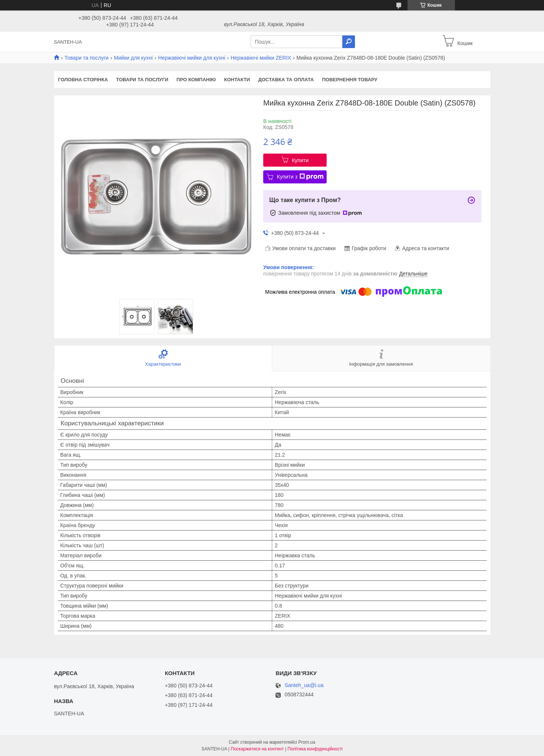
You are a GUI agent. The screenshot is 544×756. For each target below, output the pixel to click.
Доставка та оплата (286, 80)
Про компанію (196, 80)
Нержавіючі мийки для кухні (192, 58)
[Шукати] (349, 42)
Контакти (237, 80)
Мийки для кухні (133, 58)
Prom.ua (307, 742)
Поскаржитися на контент (257, 749)
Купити (300, 160)
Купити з (300, 177)
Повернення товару (350, 80)
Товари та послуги (87, 58)
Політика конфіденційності (315, 749)
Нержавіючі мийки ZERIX (261, 58)
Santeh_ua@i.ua (304, 685)
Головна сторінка (83, 80)
